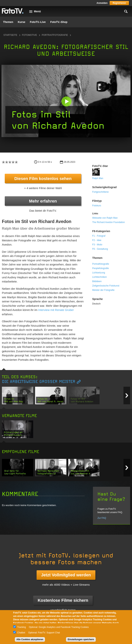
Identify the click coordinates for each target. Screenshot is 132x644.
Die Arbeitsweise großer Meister (39, 382)
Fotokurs (97, 206)
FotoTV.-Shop (59, 22)
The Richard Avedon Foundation (108, 222)
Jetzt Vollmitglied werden (66, 575)
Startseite (10, 35)
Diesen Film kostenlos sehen (43, 179)
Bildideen (97, 281)
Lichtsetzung (99, 273)
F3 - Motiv (97, 245)
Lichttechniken (99, 277)
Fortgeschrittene (100, 192)
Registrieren (119, 3)
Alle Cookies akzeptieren (30, 639)
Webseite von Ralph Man (105, 218)
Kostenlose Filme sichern (63, 600)
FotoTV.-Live (38, 22)
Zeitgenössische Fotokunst (106, 286)
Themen (8, 22)
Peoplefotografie (100, 268)
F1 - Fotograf (99, 236)
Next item (127, 396)
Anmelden (102, 3)
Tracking (22, 627)
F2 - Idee (97, 240)
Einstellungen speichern (81, 639)
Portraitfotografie (55, 35)
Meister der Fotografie (103, 290)
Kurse (22, 22)
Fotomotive (29, 35)
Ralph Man (98, 178)
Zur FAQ (102, 518)
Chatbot (21, 633)
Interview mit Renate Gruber (56, 310)
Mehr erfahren (43, 201)
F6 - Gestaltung (100, 249)
